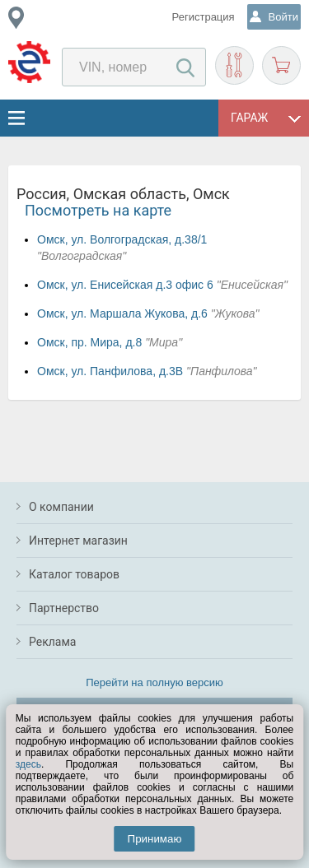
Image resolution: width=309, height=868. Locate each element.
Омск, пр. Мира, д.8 (89, 342)
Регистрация (204, 17)
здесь (28, 764)
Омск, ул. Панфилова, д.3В (110, 371)
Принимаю (155, 839)
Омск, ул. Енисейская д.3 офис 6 (125, 285)
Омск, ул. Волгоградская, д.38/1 (122, 239)
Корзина (281, 65)
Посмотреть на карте (98, 210)
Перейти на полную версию (154, 682)
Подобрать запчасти (234, 65)
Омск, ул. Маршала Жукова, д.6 (122, 313)
